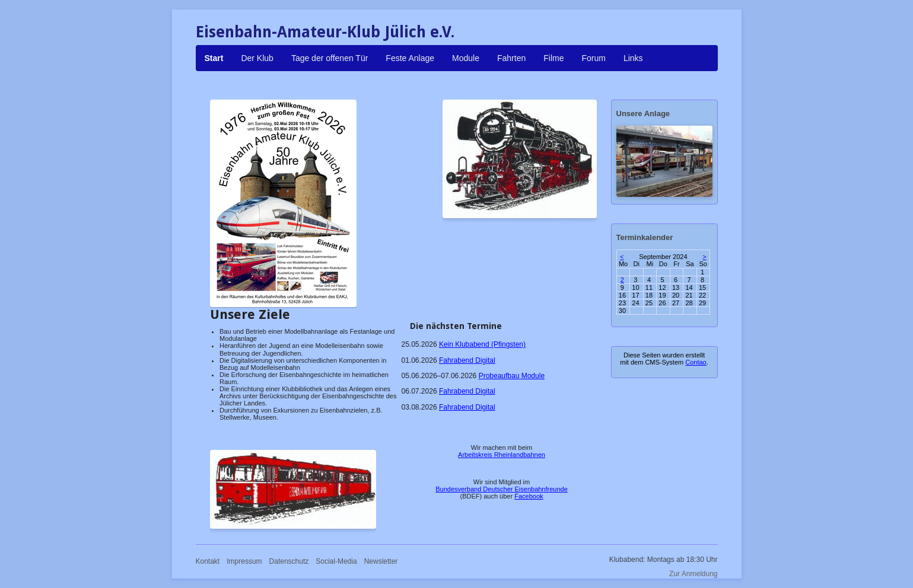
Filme (553, 58)
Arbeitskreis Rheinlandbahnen (502, 455)
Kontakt (208, 561)
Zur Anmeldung (693, 574)
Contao (696, 362)
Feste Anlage (410, 58)
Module (466, 58)
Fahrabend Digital (467, 360)
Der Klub (257, 58)
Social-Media (336, 561)
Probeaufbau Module (512, 376)
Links (633, 58)
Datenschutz (289, 561)
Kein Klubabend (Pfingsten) (482, 344)
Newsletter (381, 561)
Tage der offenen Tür (330, 58)
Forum (593, 58)
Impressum (244, 561)
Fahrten (511, 58)
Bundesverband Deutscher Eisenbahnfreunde (502, 489)
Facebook (529, 496)
